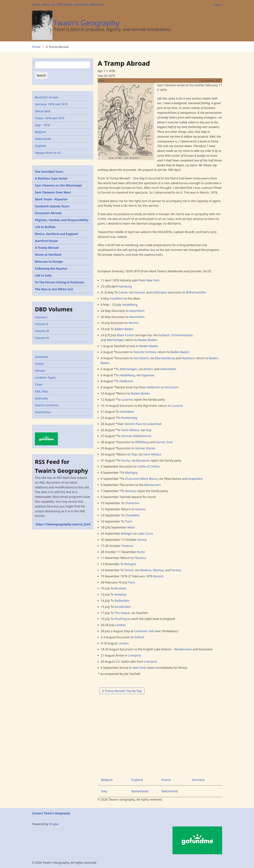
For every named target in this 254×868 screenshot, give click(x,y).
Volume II (42, 324)
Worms (133, 323)
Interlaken (127, 412)
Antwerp (121, 594)
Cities (39, 384)
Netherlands (140, 791)
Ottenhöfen (168, 369)
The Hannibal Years (49, 172)
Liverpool (134, 655)
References (97, 4)
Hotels (39, 364)
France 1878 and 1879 (50, 118)
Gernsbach (141, 358)
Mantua (158, 570)
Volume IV (42, 338)
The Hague (122, 613)
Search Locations (47, 405)
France (166, 780)
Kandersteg (129, 418)
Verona (176, 570)
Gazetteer (42, 357)
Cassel (123, 292)
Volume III (42, 331)
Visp (148, 430)
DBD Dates (64, 4)
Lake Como (145, 533)
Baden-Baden (124, 329)
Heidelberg (130, 305)
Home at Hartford (48, 255)
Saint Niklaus (130, 430)
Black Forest (125, 335)
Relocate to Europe (49, 262)
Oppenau (148, 375)
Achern (148, 369)
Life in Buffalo (45, 227)
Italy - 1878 (42, 125)
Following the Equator (51, 268)
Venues (40, 370)
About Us (48, 4)
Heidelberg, (128, 375)
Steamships (43, 412)
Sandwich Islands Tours (52, 206)
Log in (218, 4)
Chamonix (132, 479)
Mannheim (137, 311)
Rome (141, 552)
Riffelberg (142, 442)
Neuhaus (188, 358)
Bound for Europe (47, 97)
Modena (146, 570)
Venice (142, 540)
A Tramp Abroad (47, 248)
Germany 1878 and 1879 (51, 104)
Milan (131, 527)
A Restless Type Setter (51, 178)
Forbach (164, 335)
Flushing (121, 619)
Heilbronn (127, 381)
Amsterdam (123, 607)
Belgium (107, 780)
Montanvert (153, 485)
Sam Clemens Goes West (53, 192)
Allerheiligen (116, 340)
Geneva (130, 491)
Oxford (139, 637)
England (137, 780)
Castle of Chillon (148, 466)
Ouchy (126, 460)
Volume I (41, 317)
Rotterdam (122, 601)
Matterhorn (142, 436)
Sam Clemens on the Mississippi (58, 185)
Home (36, 4)
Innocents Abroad (48, 213)
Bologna (130, 564)
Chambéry (132, 515)
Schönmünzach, (182, 335)
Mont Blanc (149, 479)
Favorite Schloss (145, 352)
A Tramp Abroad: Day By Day (122, 691)
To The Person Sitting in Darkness (60, 282)
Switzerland (170, 791)
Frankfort (116, 298)
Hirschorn (172, 387)
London (120, 625)
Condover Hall (144, 631)
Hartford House (46, 241)
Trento (129, 570)
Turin (129, 521)
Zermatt (127, 436)
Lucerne (177, 406)
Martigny (131, 473)
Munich (158, 576)
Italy (104, 791)
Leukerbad (154, 424)
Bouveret (143, 460)
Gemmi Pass (133, 424)
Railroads (41, 398)
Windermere (183, 649)
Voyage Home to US (48, 153)
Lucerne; (127, 399)
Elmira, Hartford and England (56, 234)
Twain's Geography (86, 23)
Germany (198, 780)
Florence (127, 546)
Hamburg (125, 286)
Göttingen (159, 292)
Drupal (54, 824)
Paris (132, 582)
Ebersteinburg (165, 358)
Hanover (140, 292)
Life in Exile (43, 275)
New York (153, 280)
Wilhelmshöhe (196, 292)
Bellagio (127, 533)
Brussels (120, 588)
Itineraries (80, 4)
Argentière (195, 479)
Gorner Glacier (145, 448)
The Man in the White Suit (54, 289)
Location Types (45, 377)
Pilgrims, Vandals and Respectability (62, 220)
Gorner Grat (164, 442)
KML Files (41, 391)
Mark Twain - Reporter (51, 199)
